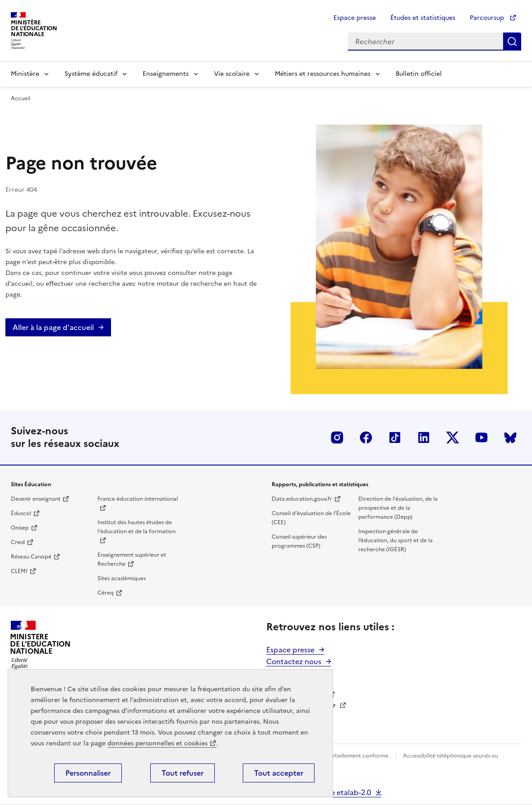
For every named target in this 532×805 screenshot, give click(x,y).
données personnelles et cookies (157, 743)
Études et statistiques (423, 18)
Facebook (366, 437)
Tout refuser (183, 773)
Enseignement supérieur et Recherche (132, 559)
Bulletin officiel (419, 74)
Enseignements (166, 74)
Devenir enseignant (36, 499)
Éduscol (21, 513)
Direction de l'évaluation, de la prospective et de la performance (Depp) (398, 508)
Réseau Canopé (31, 557)
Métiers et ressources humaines (323, 74)
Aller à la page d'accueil (53, 327)
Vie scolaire (232, 74)
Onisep (20, 528)
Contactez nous (294, 661)
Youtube (481, 437)
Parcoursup (488, 18)
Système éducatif (91, 74)
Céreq (106, 593)
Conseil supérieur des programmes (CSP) (299, 541)
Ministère (25, 74)
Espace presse (355, 18)
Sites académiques (122, 578)
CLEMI (19, 571)
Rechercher (512, 42)
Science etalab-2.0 (340, 792)
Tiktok (395, 437)
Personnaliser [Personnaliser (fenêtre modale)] (88, 773)
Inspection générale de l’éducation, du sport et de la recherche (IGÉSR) (396, 540)
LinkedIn (424, 437)
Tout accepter (279, 773)
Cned (18, 542)
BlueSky (510, 437)
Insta (337, 437)
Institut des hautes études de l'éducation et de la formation (136, 527)
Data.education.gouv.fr (302, 499)
